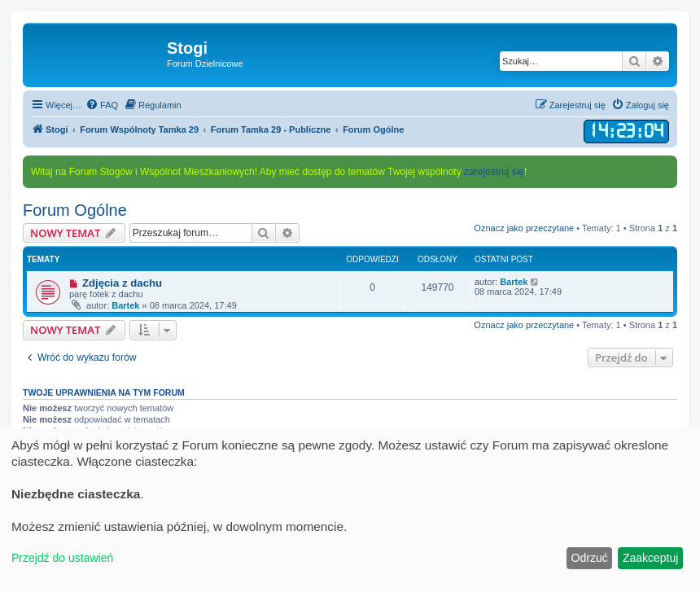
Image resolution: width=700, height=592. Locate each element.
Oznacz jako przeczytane (524, 228)
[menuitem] (102, 105)
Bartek (125, 305)
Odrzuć (590, 558)
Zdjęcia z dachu (122, 283)
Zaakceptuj (650, 558)
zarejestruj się (494, 172)
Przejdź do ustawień (62, 558)
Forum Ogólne (75, 210)
